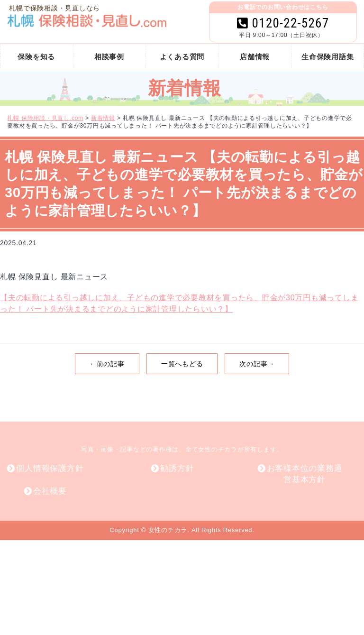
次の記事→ (257, 364)
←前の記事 (107, 364)
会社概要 (50, 491)
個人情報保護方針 (50, 468)
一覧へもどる (182, 364)
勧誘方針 (177, 468)
